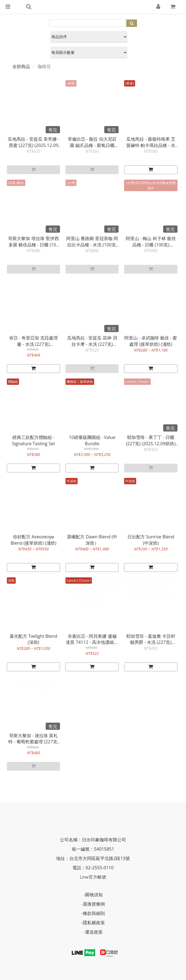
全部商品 (21, 66)
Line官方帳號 (93, 877)
